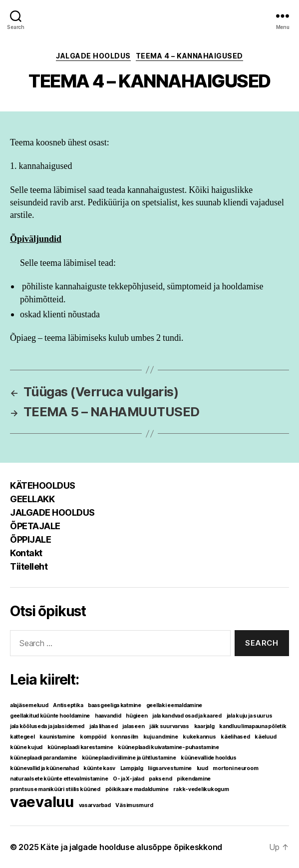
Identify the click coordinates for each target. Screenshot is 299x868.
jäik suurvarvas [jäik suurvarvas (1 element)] (169, 726)
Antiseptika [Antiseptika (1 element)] (68, 705)
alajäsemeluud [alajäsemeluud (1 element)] (29, 705)
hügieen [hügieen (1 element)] (137, 716)
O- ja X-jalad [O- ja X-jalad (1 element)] (129, 779)
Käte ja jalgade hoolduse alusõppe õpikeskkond (131, 847)
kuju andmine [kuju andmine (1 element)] (161, 737)
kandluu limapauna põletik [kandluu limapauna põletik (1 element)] (253, 726)
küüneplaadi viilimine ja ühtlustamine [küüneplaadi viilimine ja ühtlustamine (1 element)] (129, 758)
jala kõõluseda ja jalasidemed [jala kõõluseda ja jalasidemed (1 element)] (47, 726)
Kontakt (26, 553)
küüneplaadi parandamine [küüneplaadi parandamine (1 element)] (43, 758)
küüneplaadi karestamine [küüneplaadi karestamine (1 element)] (80, 747)
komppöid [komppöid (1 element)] (93, 737)
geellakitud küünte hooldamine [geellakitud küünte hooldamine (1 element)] (50, 716)
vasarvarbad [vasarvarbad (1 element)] (95, 805)
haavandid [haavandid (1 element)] (108, 716)
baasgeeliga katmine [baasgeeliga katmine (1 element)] (115, 705)
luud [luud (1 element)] (202, 768)
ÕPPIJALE (30, 539)
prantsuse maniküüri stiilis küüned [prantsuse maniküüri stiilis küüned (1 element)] (55, 789)
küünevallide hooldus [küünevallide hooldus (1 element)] (209, 758)
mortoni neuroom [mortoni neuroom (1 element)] (235, 768)
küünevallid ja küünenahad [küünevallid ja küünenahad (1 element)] (44, 768)
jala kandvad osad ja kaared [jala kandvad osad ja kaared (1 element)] (187, 716)
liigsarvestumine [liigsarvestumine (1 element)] (170, 768)
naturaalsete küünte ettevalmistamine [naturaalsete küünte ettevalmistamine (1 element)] (59, 779)
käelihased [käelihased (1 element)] (235, 737)
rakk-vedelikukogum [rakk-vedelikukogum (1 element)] (201, 789)
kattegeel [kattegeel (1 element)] (22, 737)
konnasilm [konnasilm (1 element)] (125, 737)
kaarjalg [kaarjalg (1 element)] (204, 726)
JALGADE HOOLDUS (93, 56)
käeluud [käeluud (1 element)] (265, 737)
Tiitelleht (29, 566)
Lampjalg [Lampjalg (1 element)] (132, 768)
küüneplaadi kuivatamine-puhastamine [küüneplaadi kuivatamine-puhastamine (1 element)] (168, 747)
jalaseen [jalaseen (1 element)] (133, 726)
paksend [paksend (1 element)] (160, 779)
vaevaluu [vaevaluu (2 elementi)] (42, 802)
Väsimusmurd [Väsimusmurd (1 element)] (134, 805)
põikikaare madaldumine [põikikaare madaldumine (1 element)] (137, 789)
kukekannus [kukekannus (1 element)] (199, 737)
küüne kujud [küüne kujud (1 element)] (26, 747)
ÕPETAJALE (35, 526)
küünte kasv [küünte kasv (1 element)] (99, 768)
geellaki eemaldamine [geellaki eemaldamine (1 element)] (174, 705)
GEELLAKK (32, 499)
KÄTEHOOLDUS (43, 485)
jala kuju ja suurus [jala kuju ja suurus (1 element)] (250, 716)
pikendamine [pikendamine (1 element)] (194, 779)
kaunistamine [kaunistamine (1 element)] (57, 737)
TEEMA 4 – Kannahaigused (189, 56)
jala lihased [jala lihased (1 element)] (104, 726)
